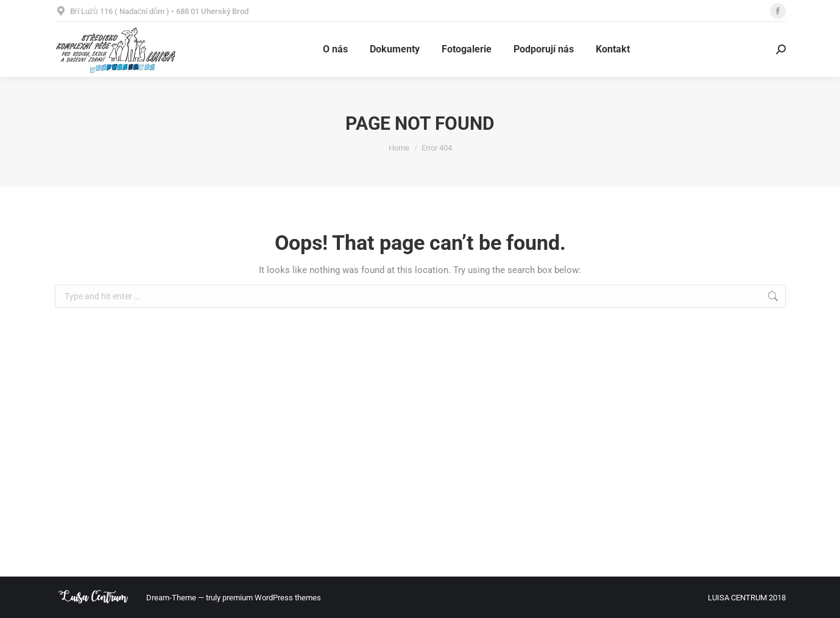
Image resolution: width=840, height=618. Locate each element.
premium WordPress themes (272, 598)
